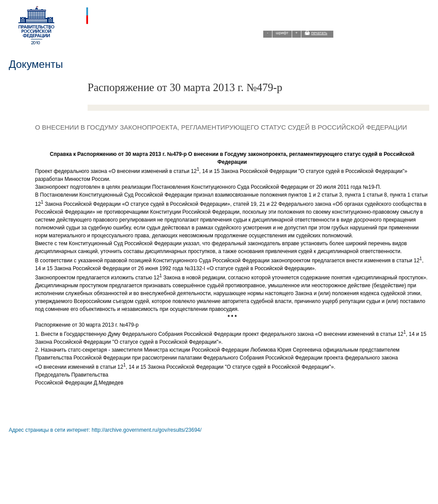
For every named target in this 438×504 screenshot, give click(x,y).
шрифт (282, 33)
